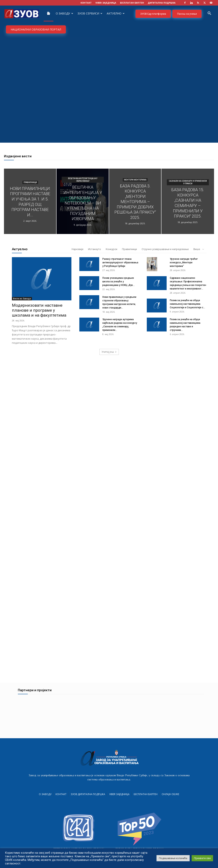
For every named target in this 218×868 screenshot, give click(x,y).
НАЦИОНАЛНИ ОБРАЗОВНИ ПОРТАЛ (36, 29)
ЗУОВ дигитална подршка (88, 797)
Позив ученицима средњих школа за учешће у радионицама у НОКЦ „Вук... (119, 282)
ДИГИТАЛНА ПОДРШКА (162, 3)
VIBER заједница (106, 3)
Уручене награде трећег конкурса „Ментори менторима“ (184, 263)
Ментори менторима (135, 180)
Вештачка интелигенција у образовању (83, 180)
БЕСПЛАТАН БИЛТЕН (132, 3)
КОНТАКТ (86, 3)
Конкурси (111, 249)
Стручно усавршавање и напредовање (165, 249)
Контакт (61, 797)
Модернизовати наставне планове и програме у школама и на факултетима (39, 310)
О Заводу (64, 13)
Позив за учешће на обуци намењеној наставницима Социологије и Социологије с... (187, 304)
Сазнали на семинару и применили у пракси (188, 182)
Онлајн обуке (170, 797)
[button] (209, 14)
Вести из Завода (22, 299)
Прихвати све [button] (202, 858)
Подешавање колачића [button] (173, 858)
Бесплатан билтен (146, 797)
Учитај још (109, 352)
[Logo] (22, 13)
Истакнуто (95, 249)
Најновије (77, 249)
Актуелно (116, 13)
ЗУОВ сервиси (90, 13)
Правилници (30, 182)
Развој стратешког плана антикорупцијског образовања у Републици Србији (120, 263)
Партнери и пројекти (35, 692)
